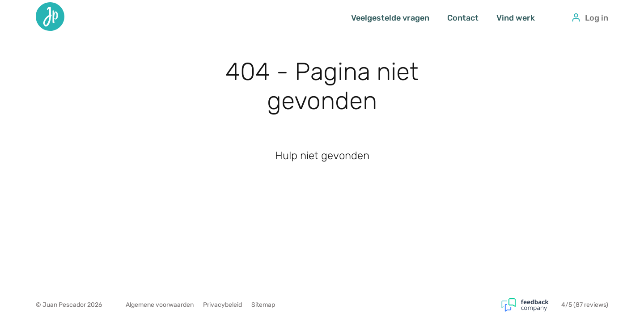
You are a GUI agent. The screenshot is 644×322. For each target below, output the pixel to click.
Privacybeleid (222, 305)
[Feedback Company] (531, 305)
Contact (463, 18)
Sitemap (263, 305)
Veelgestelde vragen (390, 18)
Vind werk (516, 18)
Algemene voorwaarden (160, 305)
